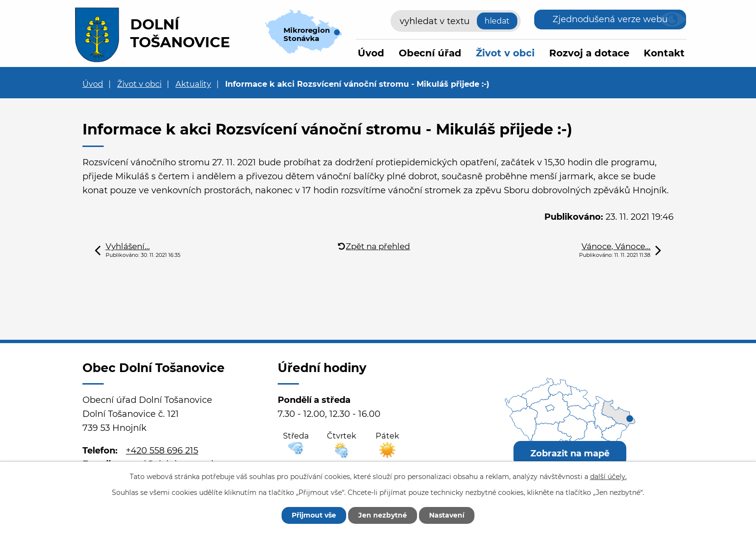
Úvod (371, 53)
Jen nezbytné (383, 515)
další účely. (608, 477)
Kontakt (664, 53)
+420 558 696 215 (162, 451)
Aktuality (193, 84)
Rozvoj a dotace (589, 53)
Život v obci (505, 53)
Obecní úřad (430, 53)
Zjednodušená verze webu (610, 19)
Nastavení (447, 515)
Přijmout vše (314, 515)
